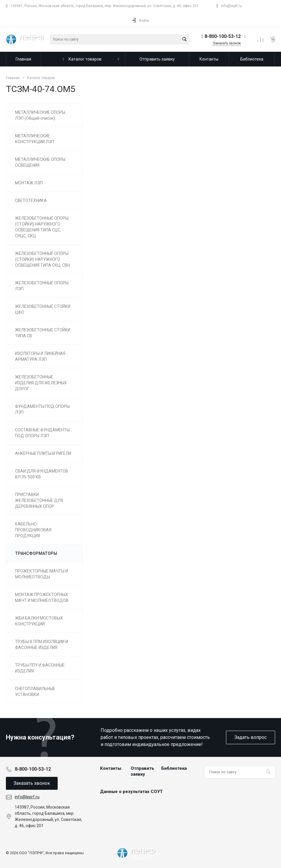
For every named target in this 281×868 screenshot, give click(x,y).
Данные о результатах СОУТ (131, 792)
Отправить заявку (142, 771)
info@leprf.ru (231, 6)
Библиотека (174, 768)
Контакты (111, 768)
